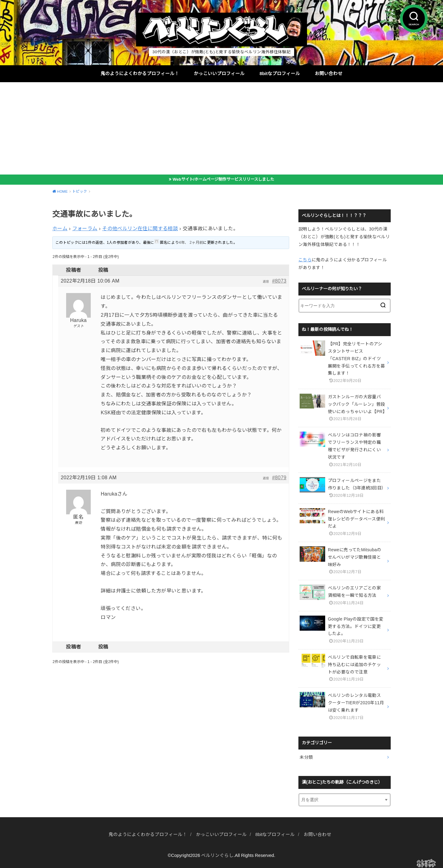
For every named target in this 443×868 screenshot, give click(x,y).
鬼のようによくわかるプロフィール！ (140, 74)
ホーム (60, 229)
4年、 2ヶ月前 (191, 243)
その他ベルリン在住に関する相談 (140, 229)
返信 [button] (266, 281)
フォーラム (85, 229)
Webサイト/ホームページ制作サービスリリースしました (223, 179)
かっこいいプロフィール (219, 74)
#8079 (279, 478)
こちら (305, 260)
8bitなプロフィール (280, 74)
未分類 (306, 757)
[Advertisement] (221, 128)
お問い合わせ (329, 74)
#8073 (279, 281)
